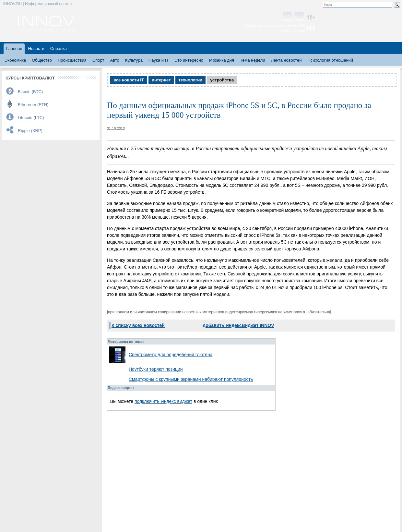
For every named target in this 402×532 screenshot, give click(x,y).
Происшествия (72, 60)
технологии (191, 80)
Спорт (98, 60)
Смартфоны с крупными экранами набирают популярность (191, 379)
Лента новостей (286, 60)
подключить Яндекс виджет (163, 401)
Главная (14, 48)
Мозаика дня (222, 60)
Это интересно (189, 60)
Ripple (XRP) (30, 131)
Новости (36, 48)
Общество (42, 60)
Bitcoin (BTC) (30, 92)
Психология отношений (330, 60)
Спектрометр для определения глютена (171, 355)
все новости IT (129, 80)
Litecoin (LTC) (31, 118)
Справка (59, 48)
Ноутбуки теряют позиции (156, 369)
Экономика (15, 60)
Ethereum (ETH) (33, 105)
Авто (114, 60)
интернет (161, 80)
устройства (222, 80)
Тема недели (253, 60)
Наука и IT (159, 60)
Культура (134, 60)
